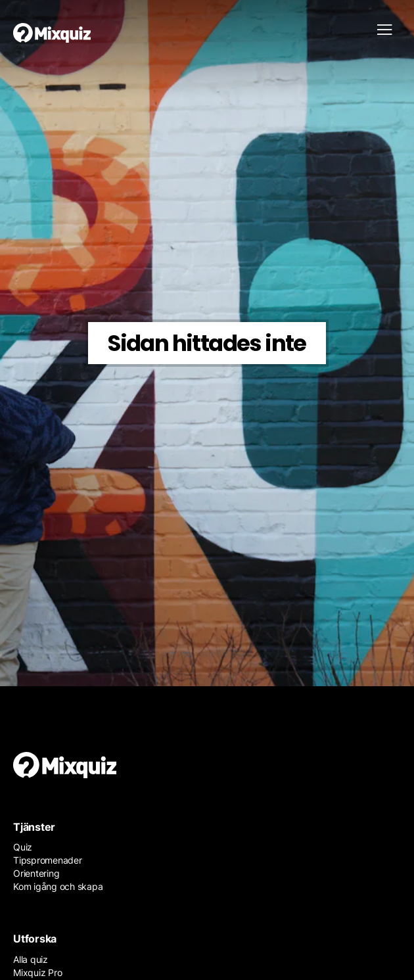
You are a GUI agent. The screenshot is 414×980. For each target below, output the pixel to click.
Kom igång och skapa (58, 886)
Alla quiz (31, 959)
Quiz (23, 847)
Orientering (36, 873)
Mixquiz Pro (37, 972)
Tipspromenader (48, 860)
